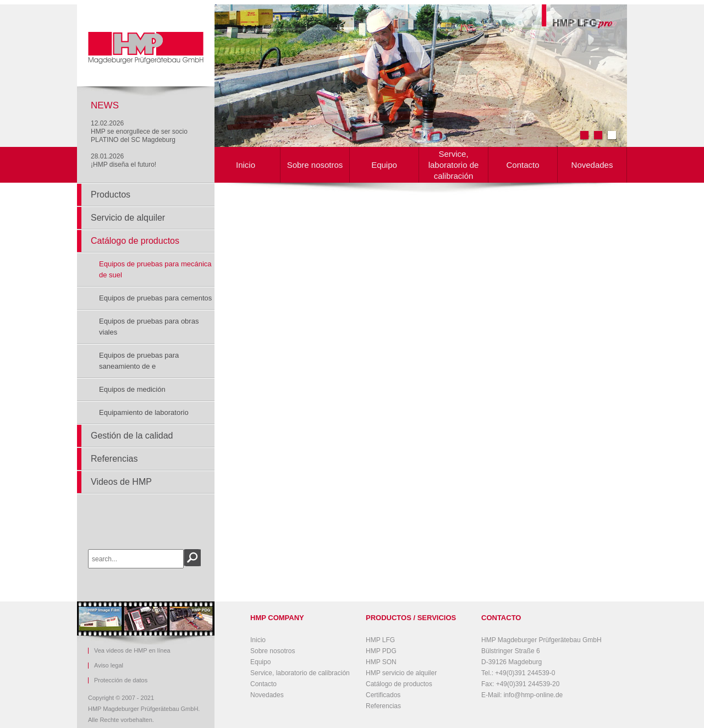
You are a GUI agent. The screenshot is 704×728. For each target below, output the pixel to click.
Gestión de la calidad (132, 436)
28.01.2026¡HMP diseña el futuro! (123, 160)
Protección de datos (121, 680)
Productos (111, 195)
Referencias (114, 459)
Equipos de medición (132, 389)
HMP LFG (380, 640)
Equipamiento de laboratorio (144, 412)
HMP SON (381, 662)
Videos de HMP (121, 482)
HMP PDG (381, 651)
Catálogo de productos (135, 241)
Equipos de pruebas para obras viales (149, 327)
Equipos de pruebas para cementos (155, 298)
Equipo (384, 165)
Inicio (246, 165)
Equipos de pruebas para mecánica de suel (155, 269)
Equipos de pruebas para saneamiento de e (139, 361)
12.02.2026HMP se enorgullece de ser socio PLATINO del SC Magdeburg (139, 132)
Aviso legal (109, 666)
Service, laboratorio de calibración (454, 165)
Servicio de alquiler (128, 218)
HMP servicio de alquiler (401, 673)
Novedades (592, 165)
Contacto (522, 165)
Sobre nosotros (315, 165)
